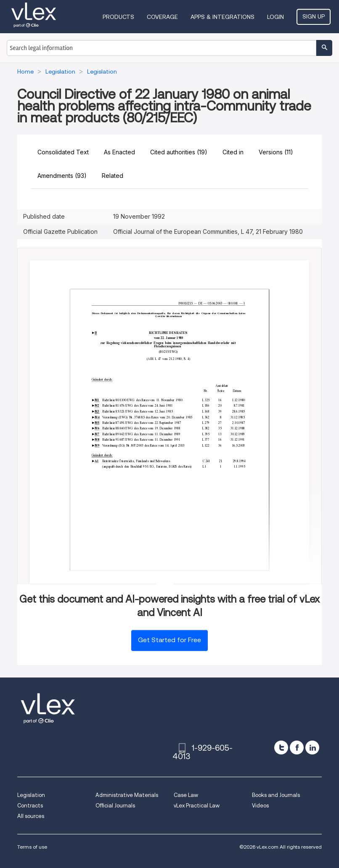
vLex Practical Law (197, 806)
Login (275, 17)
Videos (260, 806)
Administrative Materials (127, 795)
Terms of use (32, 847)
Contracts (30, 806)
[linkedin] (312, 748)
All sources (31, 816)
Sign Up (314, 16)
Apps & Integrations (222, 17)
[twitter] (281, 748)
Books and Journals (276, 795)
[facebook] (297, 748)
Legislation (31, 795)
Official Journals (115, 806)
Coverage (162, 17)
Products (118, 17)
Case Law (186, 795)
